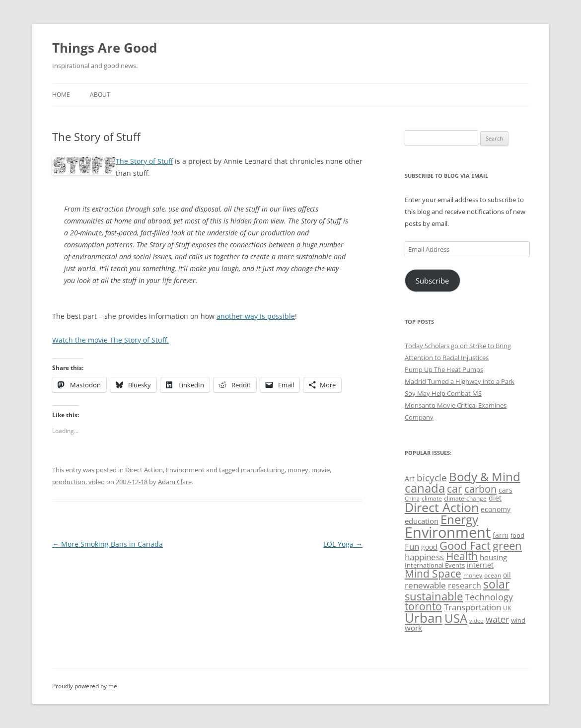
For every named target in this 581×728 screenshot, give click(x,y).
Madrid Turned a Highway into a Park (460, 381)
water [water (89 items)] (497, 619)
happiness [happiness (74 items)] (424, 557)
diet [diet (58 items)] (495, 498)
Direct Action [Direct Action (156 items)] (442, 507)
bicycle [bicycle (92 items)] (432, 478)
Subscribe (432, 281)
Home (61, 95)
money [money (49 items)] (473, 575)
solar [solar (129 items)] (496, 584)
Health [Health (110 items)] (462, 556)
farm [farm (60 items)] (501, 535)
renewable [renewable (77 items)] (425, 585)
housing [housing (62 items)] (493, 557)
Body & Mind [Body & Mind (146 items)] (485, 476)
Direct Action (144, 470)
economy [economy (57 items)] (496, 509)
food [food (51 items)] (517, 535)
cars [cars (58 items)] (506, 490)
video (97, 482)
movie (321, 470)
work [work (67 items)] (413, 628)
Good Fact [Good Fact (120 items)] (465, 546)
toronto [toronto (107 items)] (423, 606)
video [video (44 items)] (476, 620)
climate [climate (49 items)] (432, 498)
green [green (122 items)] (507, 545)
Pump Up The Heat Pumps (444, 369)
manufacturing (263, 470)
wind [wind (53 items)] (518, 620)
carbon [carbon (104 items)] (480, 489)
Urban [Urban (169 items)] (424, 618)
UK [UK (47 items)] (507, 608)
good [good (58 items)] (429, 547)
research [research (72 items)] (465, 585)
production (69, 482)
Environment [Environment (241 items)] (448, 532)
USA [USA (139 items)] (456, 618)
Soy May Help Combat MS (443, 393)
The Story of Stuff (144, 161)
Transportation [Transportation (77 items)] (472, 607)
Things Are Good (105, 48)
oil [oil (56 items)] (507, 575)
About (100, 95)
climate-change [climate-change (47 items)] (465, 498)
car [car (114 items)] (455, 488)
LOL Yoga (343, 544)
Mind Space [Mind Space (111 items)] (433, 574)
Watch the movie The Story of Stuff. (110, 340)
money (298, 470)
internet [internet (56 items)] (480, 565)
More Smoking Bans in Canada (108, 544)
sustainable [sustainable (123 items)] (434, 596)
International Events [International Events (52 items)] (435, 565)
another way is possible (256, 316)
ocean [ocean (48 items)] (493, 575)
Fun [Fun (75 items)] (412, 546)
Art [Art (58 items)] (410, 478)
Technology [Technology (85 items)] (489, 597)
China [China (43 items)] (412, 499)
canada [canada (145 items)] (425, 488)
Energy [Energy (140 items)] (459, 519)
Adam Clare (175, 482)
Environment (185, 470)
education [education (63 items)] (422, 521)
